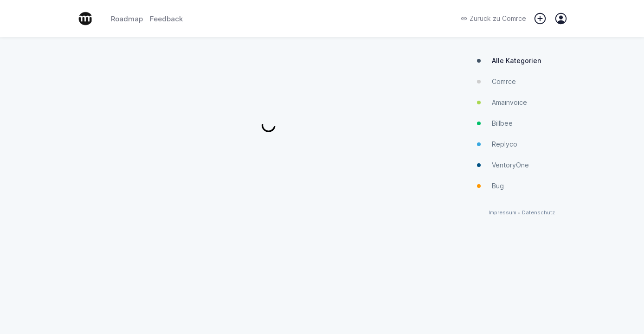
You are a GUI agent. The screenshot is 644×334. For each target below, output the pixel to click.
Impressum (502, 213)
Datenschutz (538, 213)
